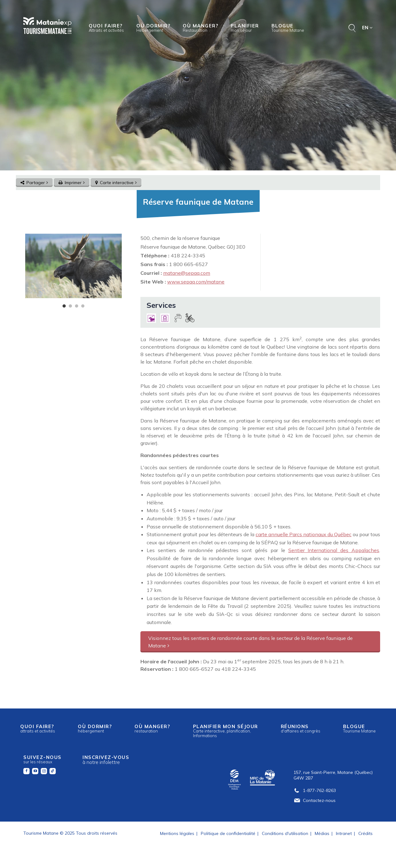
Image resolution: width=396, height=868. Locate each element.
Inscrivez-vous (106, 760)
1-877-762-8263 (315, 790)
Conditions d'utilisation (285, 833)
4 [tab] (83, 306)
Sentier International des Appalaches (334, 550)
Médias (322, 833)
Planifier (245, 28)
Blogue (288, 28)
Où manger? (200, 28)
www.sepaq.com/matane (196, 282)
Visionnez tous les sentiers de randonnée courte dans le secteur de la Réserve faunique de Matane (250, 642)
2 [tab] (70, 306)
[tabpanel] (73, 266)
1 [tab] (64, 306)
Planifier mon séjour (226, 731)
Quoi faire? (106, 28)
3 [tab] (77, 306)
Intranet (344, 833)
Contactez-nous (315, 800)
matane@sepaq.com (187, 273)
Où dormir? (153, 28)
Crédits (365, 833)
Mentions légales (177, 833)
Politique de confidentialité (228, 833)
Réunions (301, 728)
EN (367, 28)
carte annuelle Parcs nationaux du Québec (304, 534)
